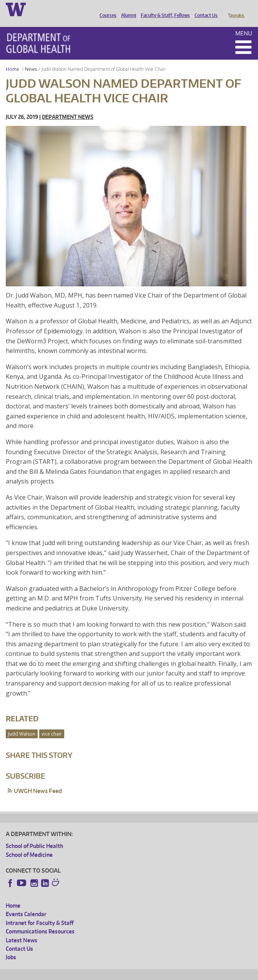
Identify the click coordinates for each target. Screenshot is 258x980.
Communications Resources (40, 921)
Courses (106, 9)
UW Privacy (108, 973)
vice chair (52, 723)
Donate (236, 9)
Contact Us (204, 9)
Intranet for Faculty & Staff (40, 912)
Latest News (22, 929)
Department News (68, 106)
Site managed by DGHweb (185, 973)
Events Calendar (26, 903)
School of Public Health (34, 835)
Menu (244, 23)
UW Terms (139, 973)
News (31, 58)
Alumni (127, 9)
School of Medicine (29, 844)
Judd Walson (22, 723)
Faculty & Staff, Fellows (163, 9)
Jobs (11, 946)
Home (12, 58)
